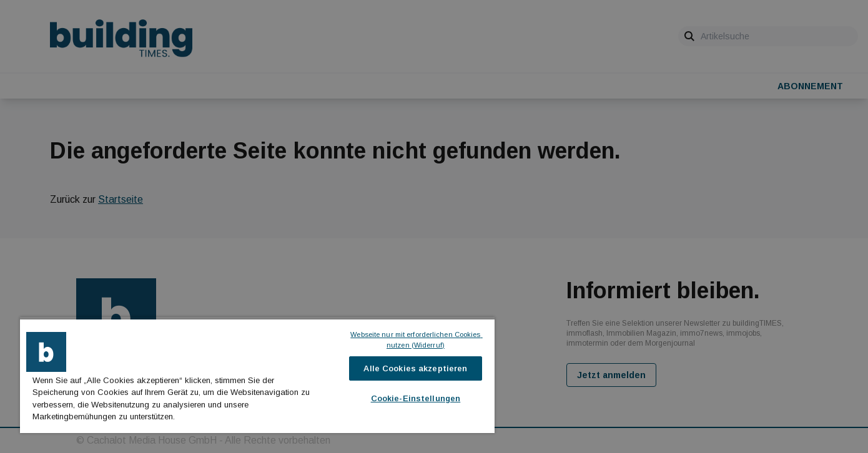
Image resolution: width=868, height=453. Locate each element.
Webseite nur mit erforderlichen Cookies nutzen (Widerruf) (416, 340)
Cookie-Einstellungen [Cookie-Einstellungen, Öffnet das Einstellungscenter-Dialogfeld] (416, 398)
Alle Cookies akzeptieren (415, 368)
